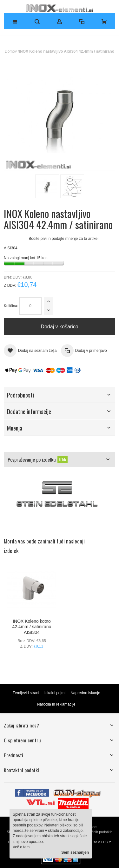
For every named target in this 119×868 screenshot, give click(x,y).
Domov (11, 51)
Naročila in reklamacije (56, 704)
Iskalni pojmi (55, 693)
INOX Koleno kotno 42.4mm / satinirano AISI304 (32, 627)
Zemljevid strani (26, 693)
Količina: (11, 306)
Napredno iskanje (85, 693)
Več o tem (21, 847)
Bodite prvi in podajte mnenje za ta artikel (63, 239)
